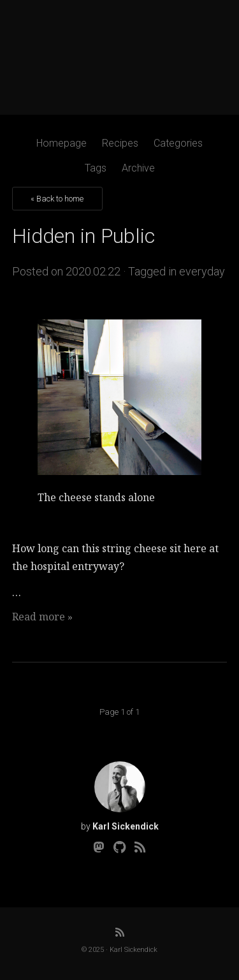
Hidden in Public (83, 236)
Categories (178, 143)
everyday (202, 271)
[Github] (119, 847)
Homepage (62, 143)
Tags (96, 168)
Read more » (42, 617)
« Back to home (57, 199)
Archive (138, 168)
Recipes (120, 143)
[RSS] (140, 847)
